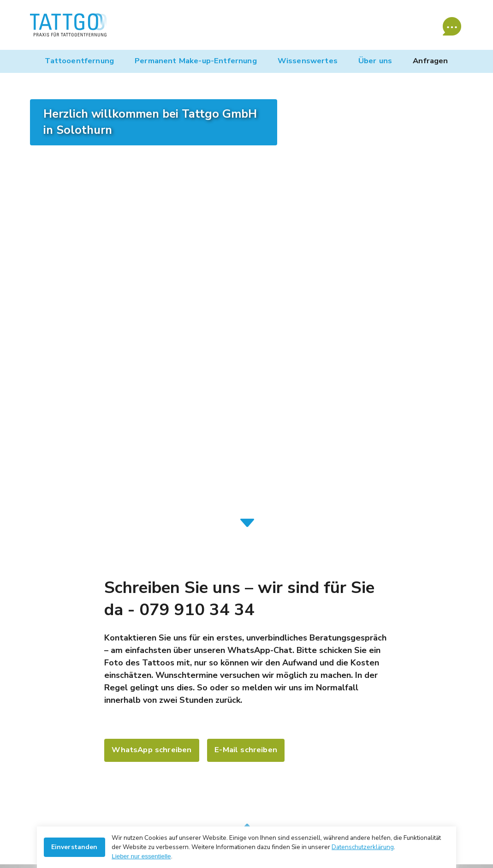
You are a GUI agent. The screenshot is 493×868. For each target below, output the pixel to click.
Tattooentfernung (79, 61)
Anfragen (430, 61)
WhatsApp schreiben (151, 750)
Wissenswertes (308, 61)
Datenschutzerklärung (363, 847)
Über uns (375, 61)
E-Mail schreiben (246, 750)
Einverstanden (74, 847)
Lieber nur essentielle (141, 856)
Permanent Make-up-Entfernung (196, 61)
